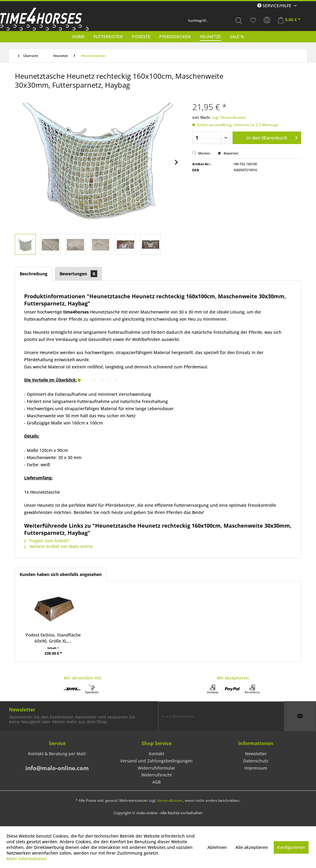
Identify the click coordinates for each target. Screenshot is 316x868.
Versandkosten (170, 800)
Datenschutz (256, 761)
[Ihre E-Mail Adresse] (221, 716)
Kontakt (157, 754)
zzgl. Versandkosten (229, 117)
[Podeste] (141, 37)
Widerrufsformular (157, 768)
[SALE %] (237, 37)
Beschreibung (34, 274)
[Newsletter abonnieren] (300, 716)
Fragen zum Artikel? (47, 541)
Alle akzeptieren (252, 847)
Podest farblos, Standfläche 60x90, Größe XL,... (53, 638)
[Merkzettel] (253, 20)
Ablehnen (217, 847)
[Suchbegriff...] (215, 21)
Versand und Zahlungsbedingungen (156, 761)
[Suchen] (239, 21)
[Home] (78, 37)
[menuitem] (215, 21)
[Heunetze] (210, 37)
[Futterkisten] (108, 37)
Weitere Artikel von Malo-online (58, 546)
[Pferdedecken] (175, 37)
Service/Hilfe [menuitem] (275, 6)
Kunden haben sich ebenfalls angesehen (61, 574)
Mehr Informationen (27, 859)
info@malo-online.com (57, 768)
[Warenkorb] (290, 20)
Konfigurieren (291, 847)
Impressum (256, 768)
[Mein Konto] (267, 20)
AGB (157, 782)
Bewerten (228, 153)
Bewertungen (78, 274)
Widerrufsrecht (157, 775)
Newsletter (256, 754)
